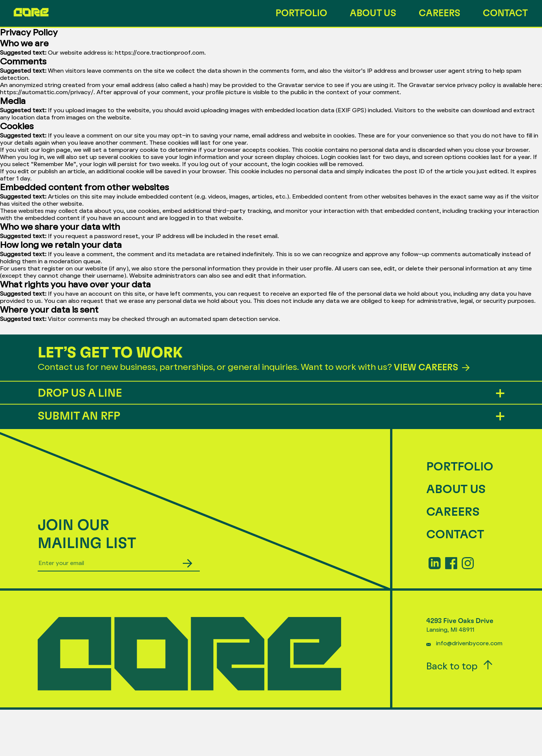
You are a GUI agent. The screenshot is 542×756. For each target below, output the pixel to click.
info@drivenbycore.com (469, 644)
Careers (439, 13)
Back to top (459, 666)
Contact (505, 13)
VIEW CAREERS (432, 368)
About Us (373, 13)
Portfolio (301, 13)
